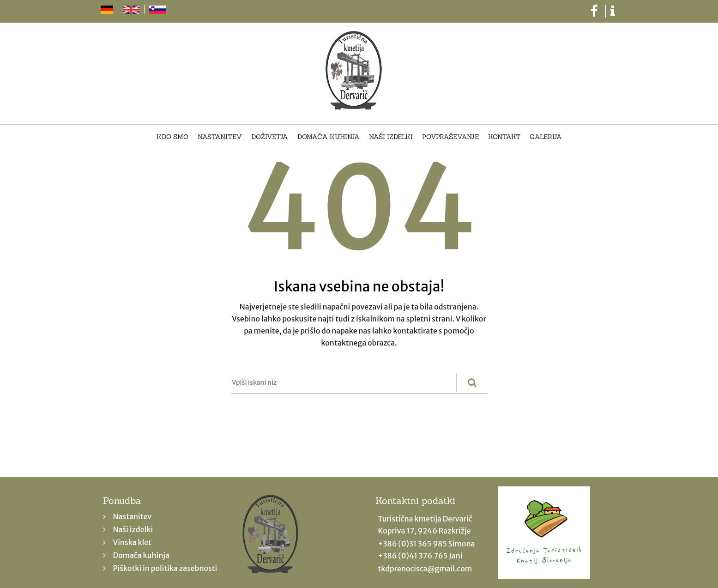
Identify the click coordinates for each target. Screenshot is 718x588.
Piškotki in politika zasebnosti (165, 568)
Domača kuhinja (329, 137)
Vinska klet (133, 542)
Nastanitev (220, 137)
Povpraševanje (450, 137)
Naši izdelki (391, 137)
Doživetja (270, 137)
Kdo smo (172, 137)
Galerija (546, 137)
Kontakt (504, 137)
